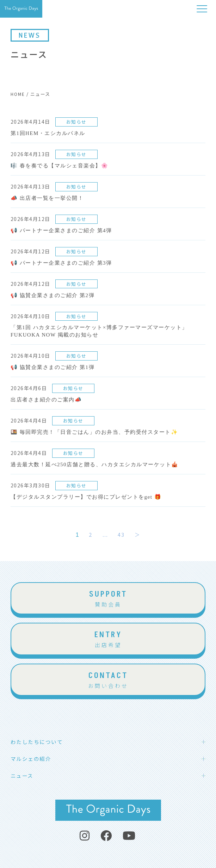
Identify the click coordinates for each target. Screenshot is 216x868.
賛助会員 (108, 598)
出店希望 (108, 639)
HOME (18, 94)
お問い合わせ (108, 679)
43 (121, 534)
